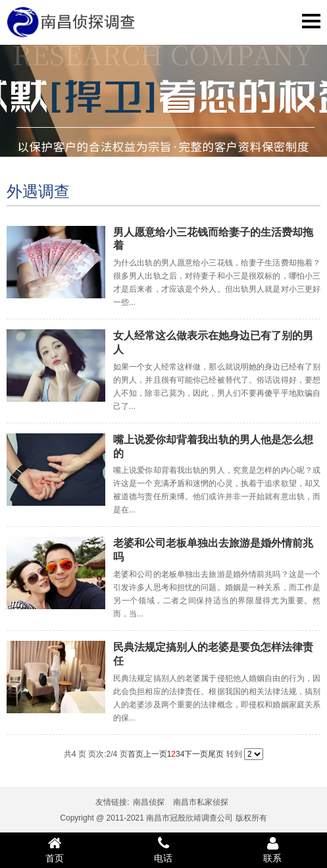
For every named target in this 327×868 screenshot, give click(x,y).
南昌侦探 (149, 802)
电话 (164, 850)
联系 (272, 850)
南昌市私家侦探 (201, 802)
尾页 (216, 754)
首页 (136, 754)
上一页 (155, 754)
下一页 (196, 754)
